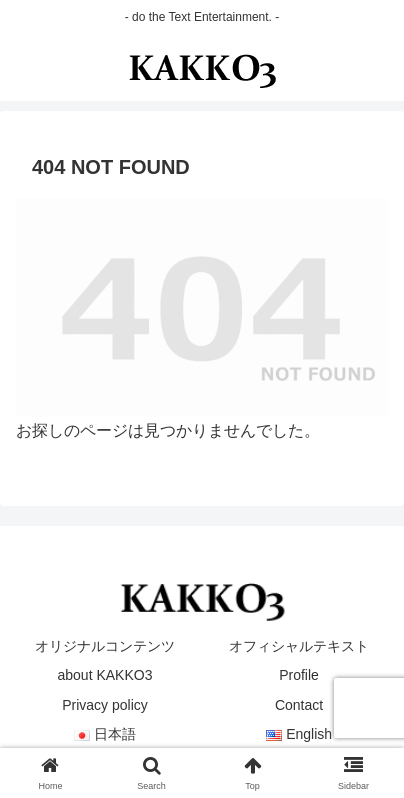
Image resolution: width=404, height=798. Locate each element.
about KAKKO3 (105, 675)
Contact (299, 705)
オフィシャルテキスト (299, 646)
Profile (299, 675)
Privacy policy (105, 705)
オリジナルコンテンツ (105, 646)
